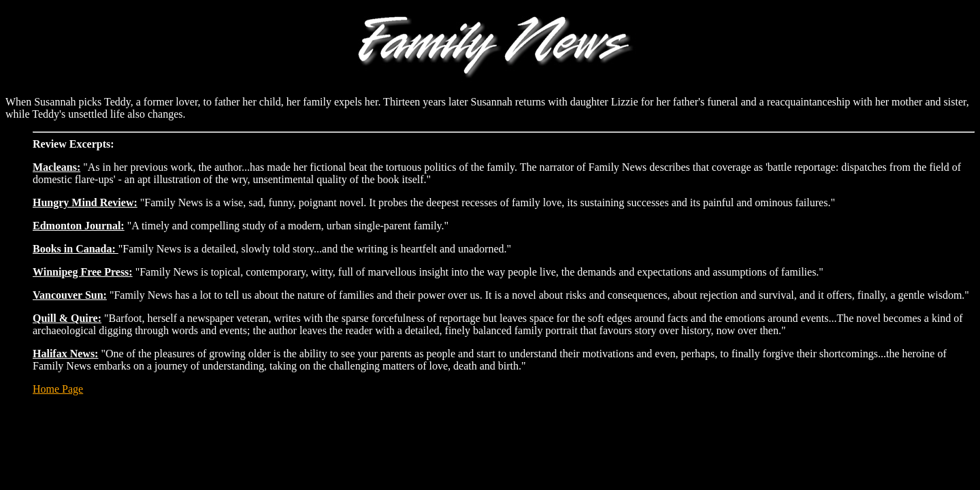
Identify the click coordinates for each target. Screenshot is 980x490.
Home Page (58, 389)
